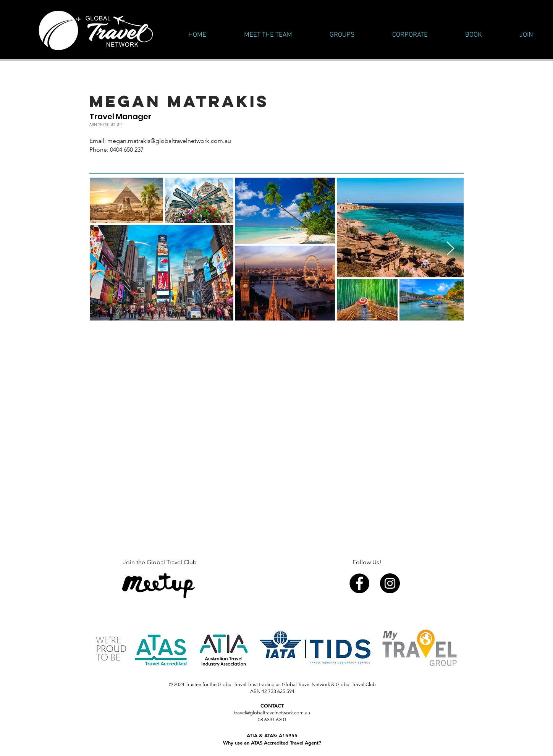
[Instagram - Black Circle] (390, 583)
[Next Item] (450, 249)
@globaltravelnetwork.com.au (191, 141)
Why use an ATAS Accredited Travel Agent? (272, 743)
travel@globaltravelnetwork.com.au (272, 713)
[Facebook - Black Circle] (359, 583)
